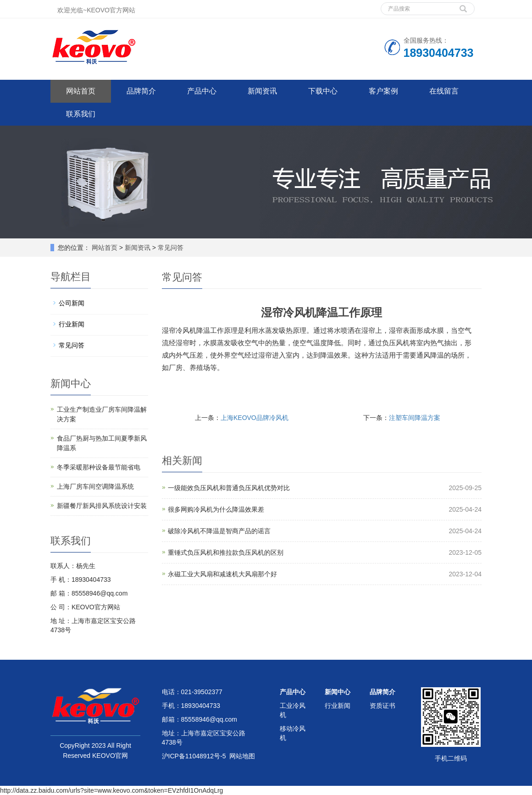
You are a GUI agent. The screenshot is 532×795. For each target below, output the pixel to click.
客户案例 (383, 91)
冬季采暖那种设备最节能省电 (99, 467)
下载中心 (323, 91)
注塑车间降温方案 (415, 418)
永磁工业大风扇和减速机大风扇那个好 (222, 574)
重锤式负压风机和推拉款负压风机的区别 (226, 552)
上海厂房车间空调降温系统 (95, 486)
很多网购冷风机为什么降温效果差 (216, 509)
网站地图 (242, 756)
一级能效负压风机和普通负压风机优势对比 (229, 488)
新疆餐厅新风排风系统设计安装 (102, 506)
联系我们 (81, 114)
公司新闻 (72, 303)
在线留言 (444, 91)
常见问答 (170, 248)
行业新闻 (72, 324)
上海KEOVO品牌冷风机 (255, 418)
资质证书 (382, 706)
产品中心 (202, 91)
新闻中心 (338, 692)
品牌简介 (141, 91)
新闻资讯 (262, 91)
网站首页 (81, 91)
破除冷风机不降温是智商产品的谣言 (219, 531)
